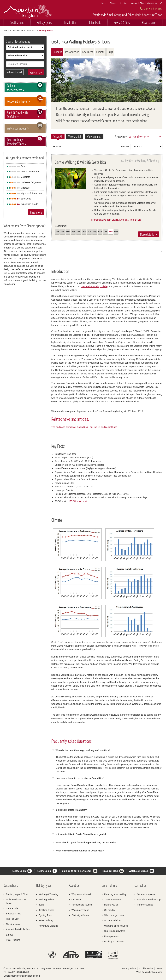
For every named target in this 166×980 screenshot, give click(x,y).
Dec (116, 232)
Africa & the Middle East (18, 929)
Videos (134, 3)
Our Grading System (115, 931)
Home (104, 3)
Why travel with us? (81, 894)
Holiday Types (44, 885)
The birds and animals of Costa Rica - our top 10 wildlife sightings (84, 427)
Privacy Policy (129, 968)
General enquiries (146, 894)
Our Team (76, 899)
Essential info (109, 885)
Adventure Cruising (48, 926)
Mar (68, 232)
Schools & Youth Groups (149, 899)
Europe (10, 935)
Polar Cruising (46, 920)
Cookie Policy (146, 968)
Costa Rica (31, 31)
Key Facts (88, 52)
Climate (113, 3)
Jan (57, 232)
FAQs (110, 52)
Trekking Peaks (47, 910)
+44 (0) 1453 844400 (18, 972)
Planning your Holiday (115, 894)
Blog (142, 3)
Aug (95, 232)
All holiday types (139, 137)
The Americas (13, 924)
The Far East (13, 919)
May (79, 232)
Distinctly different (80, 915)
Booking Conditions (114, 942)
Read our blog (110, 871)
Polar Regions (13, 940)
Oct (105, 232)
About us (123, 3)
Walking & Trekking (48, 894)
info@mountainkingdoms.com (26, 976)
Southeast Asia (14, 914)
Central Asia (12, 908)
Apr (73, 232)
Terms (159, 968)
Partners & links (145, 905)
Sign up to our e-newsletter (77, 871)
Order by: (125, 147)
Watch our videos (80, 910)
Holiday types (44, 22)
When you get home (114, 915)
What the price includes (116, 926)
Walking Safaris (47, 899)
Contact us (152, 3)
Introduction (72, 52)
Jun (84, 232)
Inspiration (70, 22)
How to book (149, 22)
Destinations (17, 22)
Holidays (57, 52)
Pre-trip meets (111, 936)
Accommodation (112, 920)
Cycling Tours (46, 915)
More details (147, 234)
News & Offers (122, 22)
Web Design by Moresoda (149, 972)
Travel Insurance (113, 899)
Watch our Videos (138, 871)
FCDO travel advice (79, 501)
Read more (36, 212)
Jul (89, 232)
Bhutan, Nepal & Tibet (17, 894)
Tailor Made (95, 22)
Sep (100, 232)
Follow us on (19, 871)
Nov (111, 232)
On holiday (110, 910)
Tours (41, 905)
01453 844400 (153, 8)
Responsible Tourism (82, 905)
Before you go (111, 905)
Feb (62, 232)
